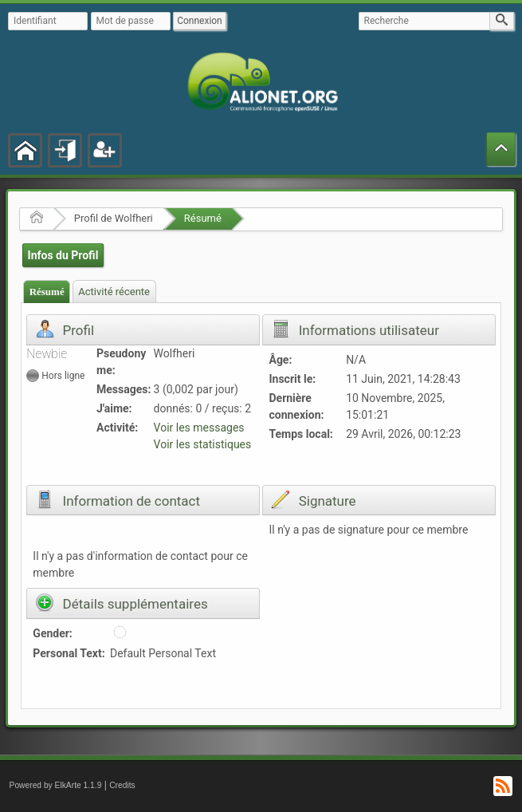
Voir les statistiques (203, 444)
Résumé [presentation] (47, 292)
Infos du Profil (63, 255)
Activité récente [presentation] (114, 292)
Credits (122, 785)
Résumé (203, 218)
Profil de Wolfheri (114, 218)
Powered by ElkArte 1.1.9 (56, 785)
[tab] (47, 292)
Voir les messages (199, 428)
